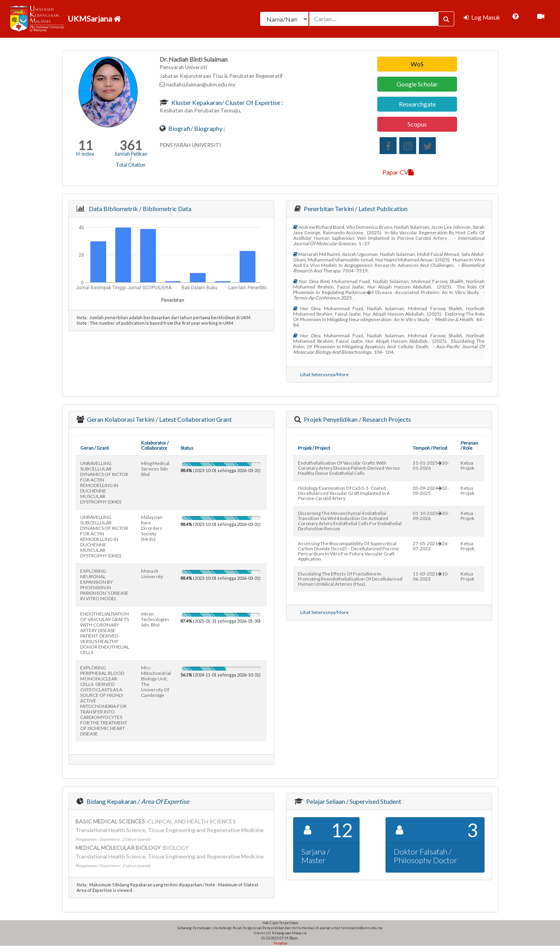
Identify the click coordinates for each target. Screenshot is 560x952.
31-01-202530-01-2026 (431, 465)
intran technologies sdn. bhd (155, 619)
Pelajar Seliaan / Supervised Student (353, 801)
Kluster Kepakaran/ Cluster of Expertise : (227, 102)
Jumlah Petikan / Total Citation (131, 159)
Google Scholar (417, 84)
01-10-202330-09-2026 (431, 516)
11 (85, 145)
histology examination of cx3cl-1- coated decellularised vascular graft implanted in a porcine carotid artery (344, 493)
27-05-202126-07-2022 (431, 546)
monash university (152, 574)
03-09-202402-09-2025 (431, 491)
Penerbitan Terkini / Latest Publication (355, 209)
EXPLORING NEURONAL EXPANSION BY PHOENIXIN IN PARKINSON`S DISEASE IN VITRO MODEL (104, 585)
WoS (417, 64)
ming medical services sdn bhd (155, 469)
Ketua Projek (467, 465)
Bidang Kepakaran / (137, 801)
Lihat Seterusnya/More (324, 374)
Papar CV (398, 172)
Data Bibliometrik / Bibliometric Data (139, 209)
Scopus (417, 124)
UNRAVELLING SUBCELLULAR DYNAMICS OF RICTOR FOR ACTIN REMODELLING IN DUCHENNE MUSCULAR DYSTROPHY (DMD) (104, 482)
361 (131, 145)
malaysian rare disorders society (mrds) (152, 528)
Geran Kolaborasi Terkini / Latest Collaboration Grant (159, 419)
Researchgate (417, 104)
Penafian (280, 943)
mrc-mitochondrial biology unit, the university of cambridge (156, 681)
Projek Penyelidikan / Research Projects (357, 419)
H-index (85, 154)
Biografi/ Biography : (196, 128)
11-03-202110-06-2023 (431, 576)
